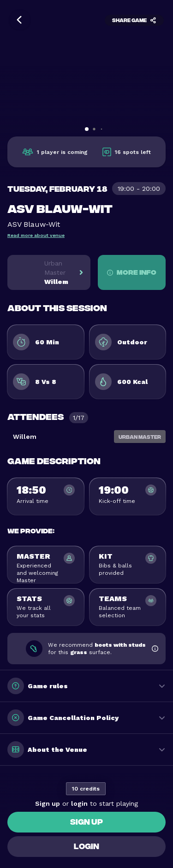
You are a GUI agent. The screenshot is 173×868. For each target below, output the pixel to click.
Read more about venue (36, 235)
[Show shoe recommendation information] (155, 649)
